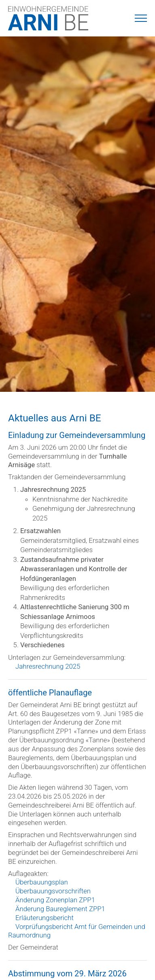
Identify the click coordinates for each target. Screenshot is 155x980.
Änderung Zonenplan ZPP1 (55, 900)
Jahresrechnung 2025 (48, 666)
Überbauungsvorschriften (53, 891)
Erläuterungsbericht (45, 918)
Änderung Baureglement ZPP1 (60, 909)
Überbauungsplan (42, 882)
